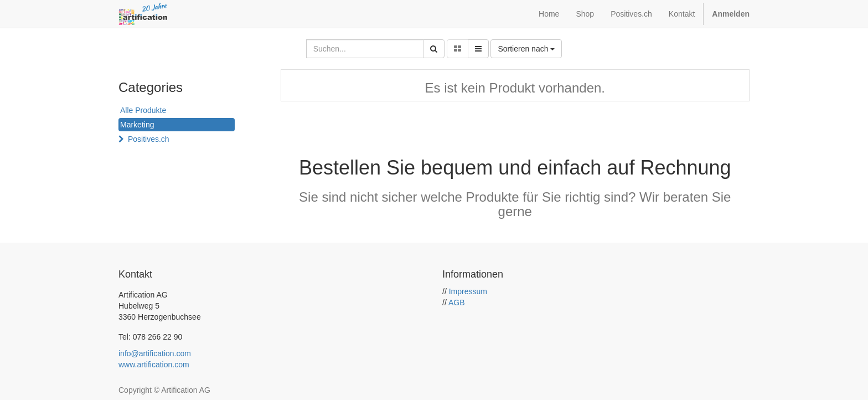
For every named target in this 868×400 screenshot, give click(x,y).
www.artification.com (154, 365)
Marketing (137, 125)
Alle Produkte (143, 110)
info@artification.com (155, 353)
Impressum (468, 291)
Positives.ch (149, 139)
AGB (457, 302)
